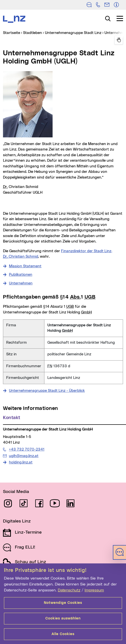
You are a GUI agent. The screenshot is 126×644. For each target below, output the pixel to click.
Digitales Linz (17, 521)
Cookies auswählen (63, 618)
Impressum (94, 590)
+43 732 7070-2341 (27, 449)
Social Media (16, 492)
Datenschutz (69, 590)
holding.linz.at (21, 462)
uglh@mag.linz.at (24, 456)
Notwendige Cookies (63, 603)
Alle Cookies (63, 634)
